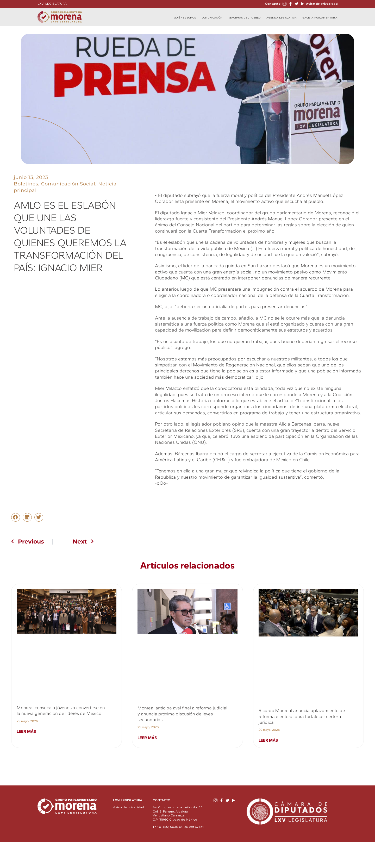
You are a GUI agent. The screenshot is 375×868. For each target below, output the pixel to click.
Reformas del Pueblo (244, 18)
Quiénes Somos (185, 18)
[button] (16, 517)
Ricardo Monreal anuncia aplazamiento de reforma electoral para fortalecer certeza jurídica (302, 716)
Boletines (26, 184)
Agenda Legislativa (282, 18)
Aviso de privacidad (321, 4)
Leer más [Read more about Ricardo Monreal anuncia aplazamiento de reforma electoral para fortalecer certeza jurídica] (268, 740)
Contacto (273, 4)
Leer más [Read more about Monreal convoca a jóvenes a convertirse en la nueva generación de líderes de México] (26, 731)
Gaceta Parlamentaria (320, 18)
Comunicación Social (68, 184)
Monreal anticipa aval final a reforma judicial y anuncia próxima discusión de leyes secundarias (182, 714)
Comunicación (212, 18)
